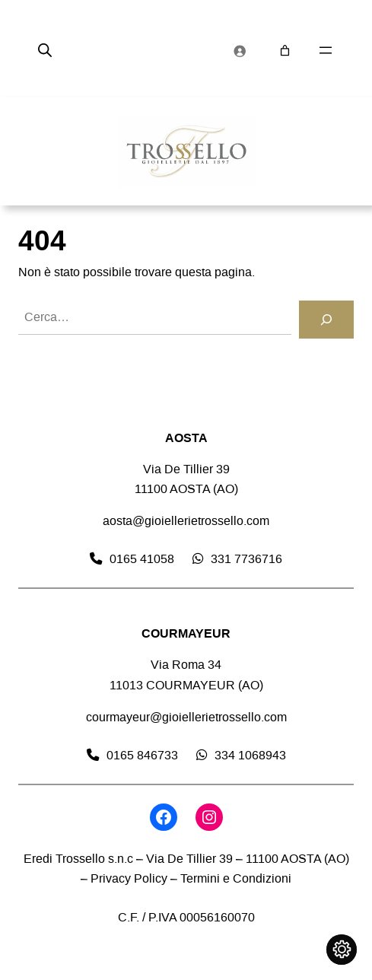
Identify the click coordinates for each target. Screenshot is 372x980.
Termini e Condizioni (236, 878)
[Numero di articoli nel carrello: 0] (285, 51)
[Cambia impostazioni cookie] (342, 950)
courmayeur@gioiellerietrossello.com (186, 717)
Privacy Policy (129, 878)
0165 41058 (142, 559)
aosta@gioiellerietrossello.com (186, 521)
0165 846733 (142, 755)
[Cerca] (326, 320)
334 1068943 (250, 755)
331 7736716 (246, 559)
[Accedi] (240, 50)
